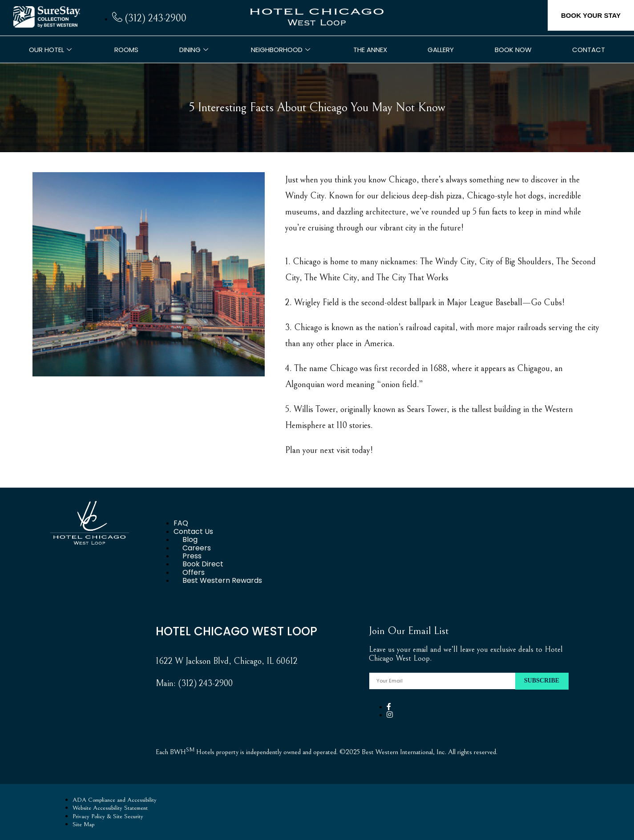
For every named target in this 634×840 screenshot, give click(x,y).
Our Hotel (51, 50)
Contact (589, 50)
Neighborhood (282, 50)
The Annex (370, 50)
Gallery (441, 50)
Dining (195, 50)
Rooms (126, 50)
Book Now (513, 50)
